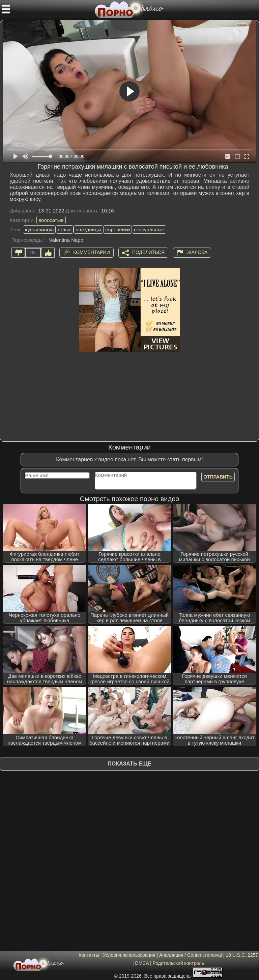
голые (65, 229)
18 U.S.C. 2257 (242, 955)
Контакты (89, 955)
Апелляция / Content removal (191, 955)
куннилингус (39, 229)
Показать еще (129, 764)
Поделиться (148, 252)
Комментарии (92, 252)
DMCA (142, 963)
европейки (118, 229)
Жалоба (197, 252)
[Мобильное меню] (6, 9)
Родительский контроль (178, 963)
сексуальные (149, 229)
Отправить (218, 477)
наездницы (88, 229)
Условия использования (129, 955)
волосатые (51, 220)
